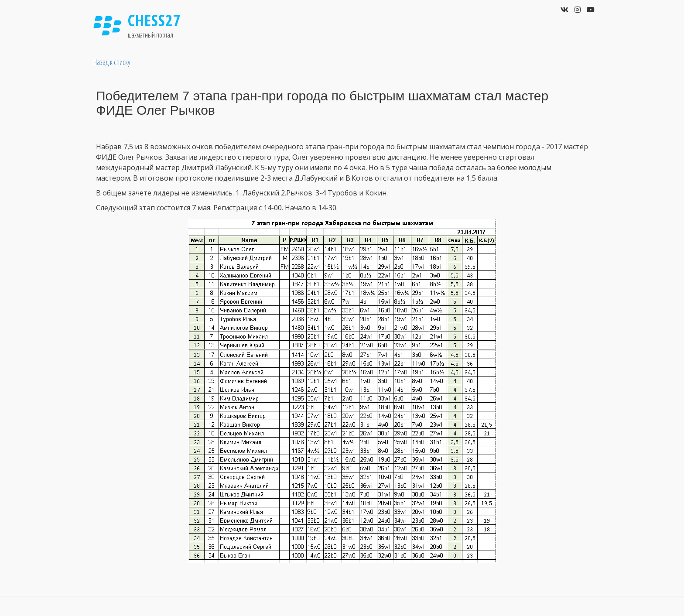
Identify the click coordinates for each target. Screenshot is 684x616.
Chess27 (154, 20)
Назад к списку (112, 62)
